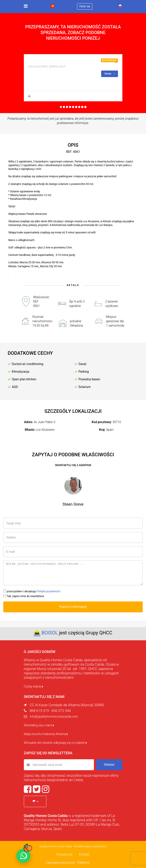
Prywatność (64, 854)
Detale (109, 74)
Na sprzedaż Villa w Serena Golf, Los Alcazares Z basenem (76, 62)
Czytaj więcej (33, 686)
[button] (35, 801)
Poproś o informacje (73, 607)
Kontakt (84, 854)
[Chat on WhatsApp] (23, 856)
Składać (109, 765)
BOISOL (50, 633)
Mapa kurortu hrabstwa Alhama (46, 734)
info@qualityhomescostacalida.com (54, 716)
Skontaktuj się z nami (39, 725)
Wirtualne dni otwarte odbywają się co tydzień (55, 743)
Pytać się (85, 6)
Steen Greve (39, 96)
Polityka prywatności (48, 591)
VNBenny (83, 863)
